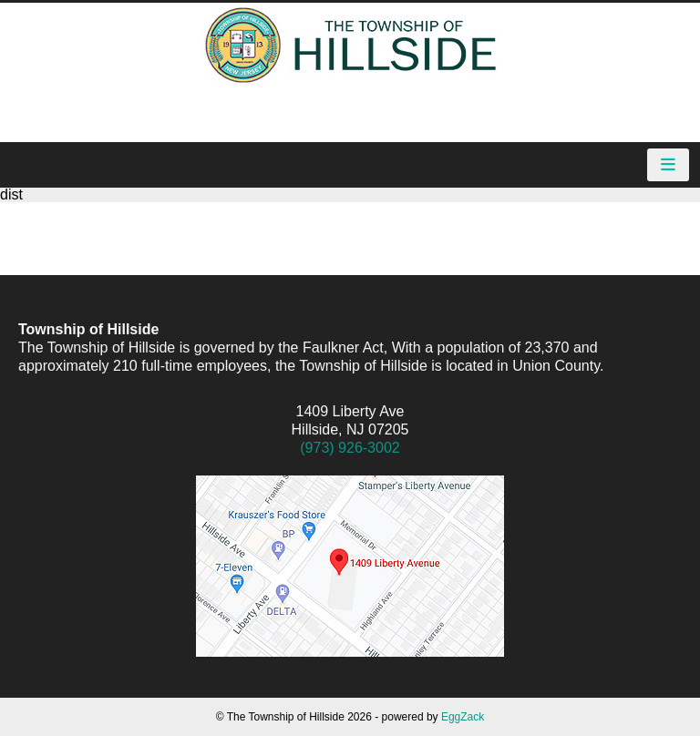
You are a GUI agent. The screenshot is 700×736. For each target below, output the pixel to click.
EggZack (463, 717)
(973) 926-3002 (350, 448)
